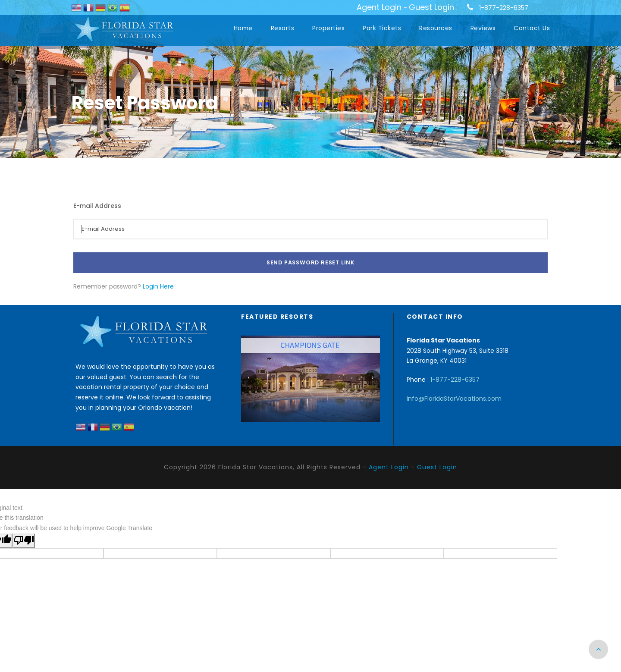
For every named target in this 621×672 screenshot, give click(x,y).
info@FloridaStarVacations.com (454, 399)
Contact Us (532, 28)
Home (243, 28)
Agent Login (379, 7)
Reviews (483, 28)
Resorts (283, 28)
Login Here (158, 286)
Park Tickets (382, 28)
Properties (328, 28)
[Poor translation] (24, 541)
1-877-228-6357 (504, 8)
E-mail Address (97, 206)
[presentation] (249, 378)
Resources (436, 28)
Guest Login (431, 7)
